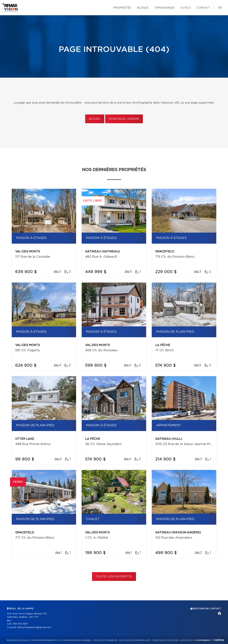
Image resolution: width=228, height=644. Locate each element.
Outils (186, 8)
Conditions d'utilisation (165, 640)
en (220, 8)
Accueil (95, 119)
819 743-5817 (21, 624)
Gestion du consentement (195, 640)
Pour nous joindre (124, 119)
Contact (203, 8)
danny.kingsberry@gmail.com (34, 627)
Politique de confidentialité (135, 640)
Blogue (143, 8)
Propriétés (122, 8)
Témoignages (164, 8)
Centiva (218, 640)
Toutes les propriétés (114, 577)
